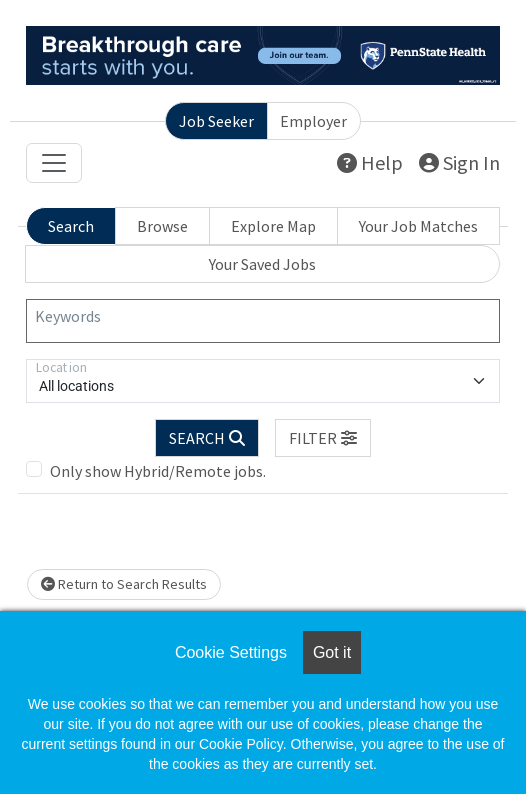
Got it (332, 652)
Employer (313, 121)
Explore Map (273, 226)
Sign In (459, 162)
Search (71, 226)
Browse (162, 226)
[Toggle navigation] (54, 163)
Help (370, 162)
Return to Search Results (124, 584)
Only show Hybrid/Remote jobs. (158, 471)
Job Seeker (216, 121)
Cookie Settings (231, 652)
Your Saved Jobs (262, 264)
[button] (323, 438)
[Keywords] (263, 321)
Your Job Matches (418, 226)
